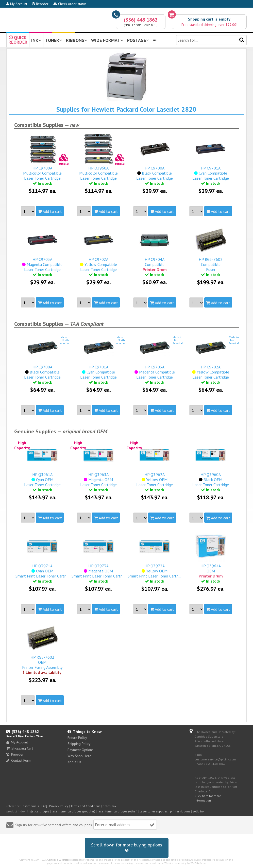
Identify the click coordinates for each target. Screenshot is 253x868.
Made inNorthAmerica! (65, 340)
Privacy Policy (59, 806)
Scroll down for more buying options (127, 848)
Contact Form (19, 760)
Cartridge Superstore (59, 860)
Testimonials (30, 806)
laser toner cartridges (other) (117, 811)
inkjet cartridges (38, 811)
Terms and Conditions (86, 806)
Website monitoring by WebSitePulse (185, 863)
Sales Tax (109, 806)
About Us (74, 762)
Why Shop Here (79, 756)
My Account (17, 4)
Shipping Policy (79, 744)
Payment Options (80, 750)
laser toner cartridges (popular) (73, 811)
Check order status (70, 4)
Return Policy (77, 738)
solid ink (198, 811)
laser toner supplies (154, 811)
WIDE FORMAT (107, 40)
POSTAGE (138, 40)
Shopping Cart (20, 748)
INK (36, 40)
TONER (54, 40)
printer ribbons (180, 811)
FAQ (44, 806)
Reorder (40, 4)
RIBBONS (77, 40)
